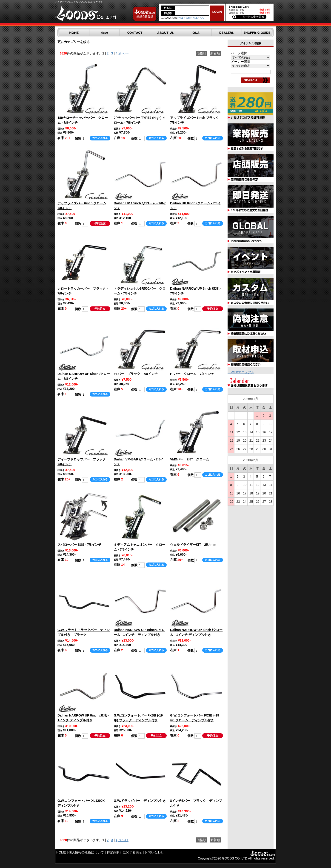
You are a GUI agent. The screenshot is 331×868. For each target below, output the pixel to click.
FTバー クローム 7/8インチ (192, 374)
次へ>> (123, 53)
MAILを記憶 (169, 18)
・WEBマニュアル (241, 372)
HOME (61, 852)
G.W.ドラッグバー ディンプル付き (140, 801)
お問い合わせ (154, 852)
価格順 (201, 53)
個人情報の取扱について (86, 852)
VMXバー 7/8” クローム (190, 459)
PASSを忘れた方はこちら (191, 18)
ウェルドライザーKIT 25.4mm (193, 545)
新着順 (215, 53)
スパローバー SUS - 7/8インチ (79, 545)
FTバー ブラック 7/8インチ (136, 374)
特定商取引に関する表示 (124, 852)
